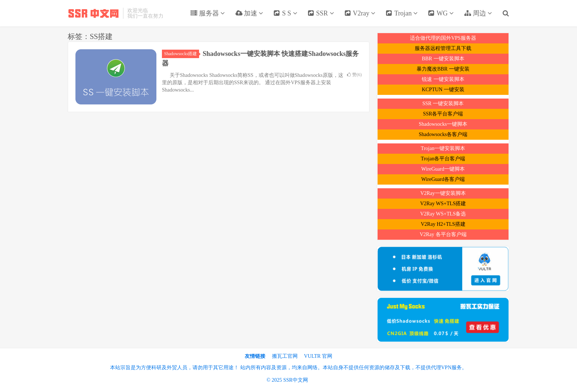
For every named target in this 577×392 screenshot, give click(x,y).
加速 (249, 13)
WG (441, 13)
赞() (354, 75)
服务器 (208, 13)
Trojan (402, 13)
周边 (478, 13)
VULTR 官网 (318, 356)
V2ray (360, 13)
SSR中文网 (93, 13)
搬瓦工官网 (285, 356)
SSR (321, 13)
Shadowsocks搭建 (182, 54)
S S (285, 13)
